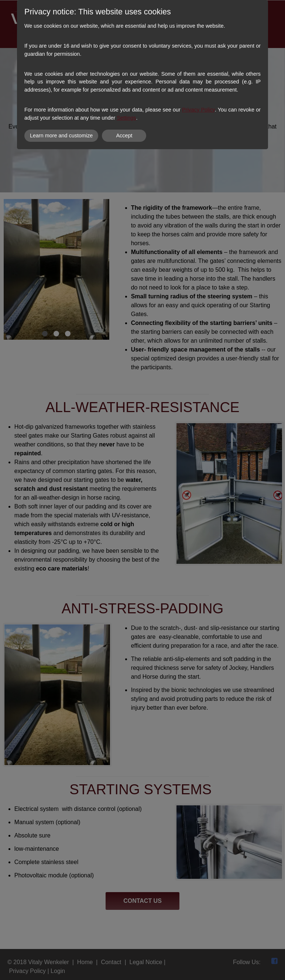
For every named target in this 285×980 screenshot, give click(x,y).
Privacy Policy (198, 110)
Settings (126, 118)
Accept (124, 136)
